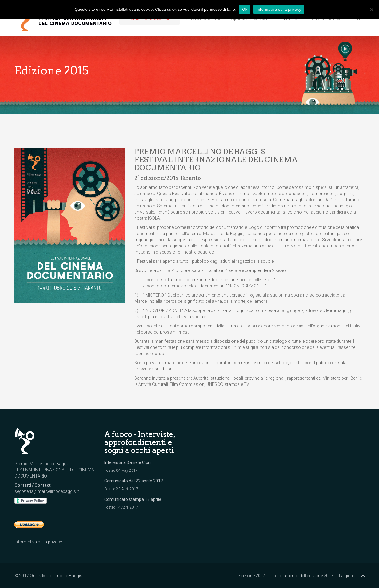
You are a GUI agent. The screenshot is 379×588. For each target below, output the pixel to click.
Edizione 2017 (252, 576)
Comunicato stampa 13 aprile (133, 499)
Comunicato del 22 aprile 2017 (134, 481)
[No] (371, 10)
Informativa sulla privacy (38, 542)
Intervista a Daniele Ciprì (127, 462)
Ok (245, 9)
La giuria (347, 576)
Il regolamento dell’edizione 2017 (302, 576)
